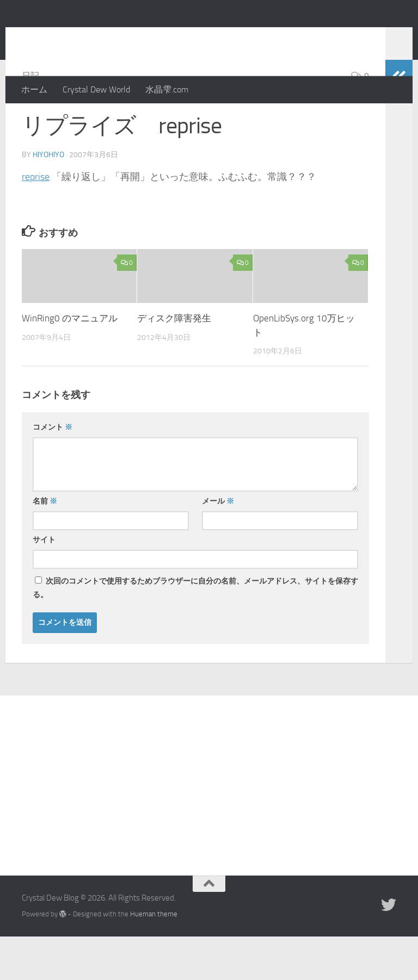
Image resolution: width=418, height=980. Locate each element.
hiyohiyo (48, 198)
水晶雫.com (167, 89)
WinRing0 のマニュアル (70, 362)
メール (218, 545)
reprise (36, 220)
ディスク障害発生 (174, 362)
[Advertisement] (209, 821)
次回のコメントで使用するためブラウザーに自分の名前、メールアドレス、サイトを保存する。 (195, 631)
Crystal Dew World (96, 89)
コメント (53, 471)
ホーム (34, 89)
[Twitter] (389, 948)
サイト (44, 583)
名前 (45, 545)
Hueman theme (154, 957)
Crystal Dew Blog (103, 38)
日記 (30, 119)
